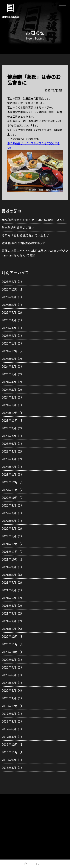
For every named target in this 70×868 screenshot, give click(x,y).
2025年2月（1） (13, 335)
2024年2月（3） (13, 397)
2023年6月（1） (13, 444)
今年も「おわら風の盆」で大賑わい (26, 235)
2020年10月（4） (14, 652)
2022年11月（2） (14, 490)
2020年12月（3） (14, 636)
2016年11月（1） (14, 752)
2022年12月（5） (14, 482)
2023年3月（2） (13, 459)
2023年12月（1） (14, 413)
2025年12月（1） (14, 289)
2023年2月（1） (13, 467)
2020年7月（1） (13, 667)
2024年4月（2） (13, 382)
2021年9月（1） (13, 567)
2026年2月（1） (13, 281)
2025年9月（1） (13, 297)
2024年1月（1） (13, 405)
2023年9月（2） (13, 428)
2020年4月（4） (13, 690)
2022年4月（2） (13, 528)
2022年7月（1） (13, 513)
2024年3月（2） (13, 389)
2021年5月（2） (13, 598)
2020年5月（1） (13, 683)
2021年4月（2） (13, 606)
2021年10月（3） (14, 559)
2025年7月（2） (13, 312)
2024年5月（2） (13, 374)
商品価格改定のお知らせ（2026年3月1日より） (34, 220)
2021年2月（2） (13, 621)
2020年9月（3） (13, 660)
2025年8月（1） (13, 305)
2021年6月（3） (13, 590)
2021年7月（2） (13, 582)
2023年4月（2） (13, 451)
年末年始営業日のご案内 (18, 227)
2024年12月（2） (14, 351)
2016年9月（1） (13, 760)
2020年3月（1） (13, 698)
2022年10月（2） (14, 498)
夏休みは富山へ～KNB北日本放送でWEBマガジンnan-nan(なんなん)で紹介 (35, 253)
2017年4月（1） (13, 737)
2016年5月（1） (13, 768)
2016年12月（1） (14, 744)
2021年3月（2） (13, 613)
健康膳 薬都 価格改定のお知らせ (23, 243)
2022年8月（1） (13, 505)
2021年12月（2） (14, 544)
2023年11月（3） (14, 420)
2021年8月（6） (13, 575)
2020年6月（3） (13, 675)
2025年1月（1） (13, 343)
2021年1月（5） (13, 629)
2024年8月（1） (13, 366)
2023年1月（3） (13, 474)
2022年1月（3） (13, 536)
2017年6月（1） (13, 729)
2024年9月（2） (13, 359)
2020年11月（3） (14, 644)
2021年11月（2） (14, 552)
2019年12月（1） (14, 706)
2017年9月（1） (13, 714)
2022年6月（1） (13, 521)
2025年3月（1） (13, 328)
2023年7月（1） (13, 436)
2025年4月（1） (13, 320)
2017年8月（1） (13, 721)
